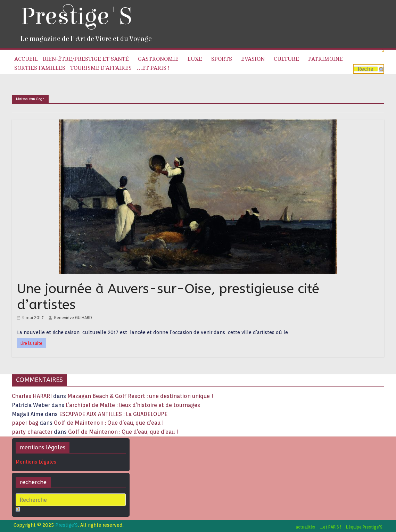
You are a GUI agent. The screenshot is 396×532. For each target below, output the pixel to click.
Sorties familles (40, 68)
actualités (305, 527)
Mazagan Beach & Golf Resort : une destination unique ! (140, 396)
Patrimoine (325, 59)
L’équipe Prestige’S (364, 527)
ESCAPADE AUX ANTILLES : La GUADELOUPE (113, 414)
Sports (222, 59)
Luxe (195, 59)
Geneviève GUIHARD (73, 318)
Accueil (26, 59)
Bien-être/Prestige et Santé (86, 59)
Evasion (253, 59)
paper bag (25, 423)
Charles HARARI (32, 396)
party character (32, 432)
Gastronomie (158, 59)
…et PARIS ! (153, 68)
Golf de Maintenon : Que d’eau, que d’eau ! (109, 423)
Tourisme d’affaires (101, 68)
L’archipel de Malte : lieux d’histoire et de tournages (134, 405)
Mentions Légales (36, 462)
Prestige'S (76, 16)
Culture (286, 59)
